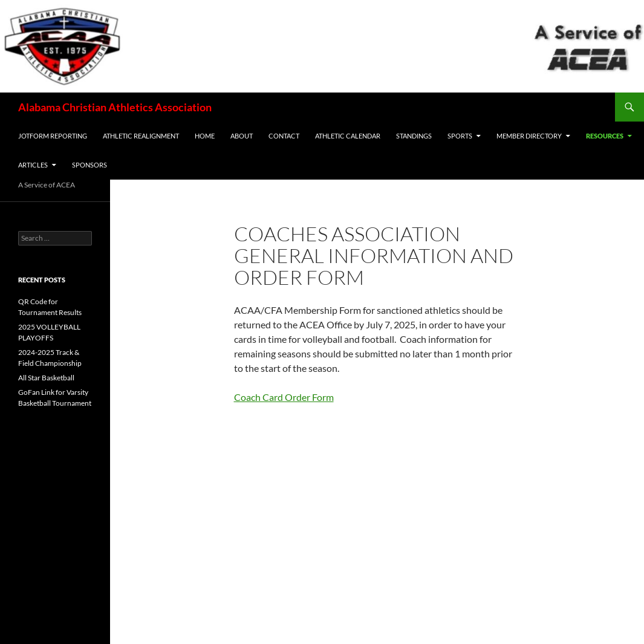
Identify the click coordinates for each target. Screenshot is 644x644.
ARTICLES (33, 165)
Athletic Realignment (141, 136)
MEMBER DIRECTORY (529, 136)
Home (205, 136)
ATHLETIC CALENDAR (348, 136)
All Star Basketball (46, 378)
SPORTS (460, 136)
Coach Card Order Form (284, 397)
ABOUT (242, 136)
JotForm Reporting (53, 136)
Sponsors (89, 165)
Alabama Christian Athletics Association (115, 107)
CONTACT (284, 136)
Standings (414, 136)
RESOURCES (605, 136)
